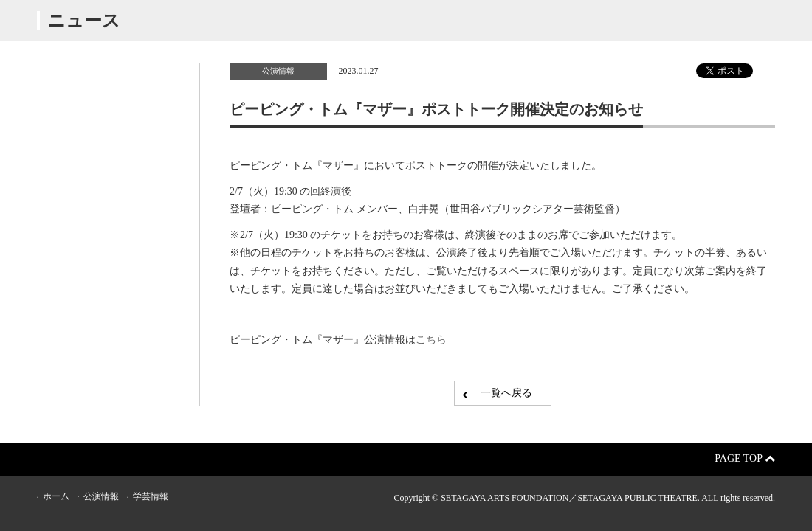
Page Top (745, 458)
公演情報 (278, 71)
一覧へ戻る (506, 393)
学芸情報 (151, 496)
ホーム (56, 496)
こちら (431, 340)
